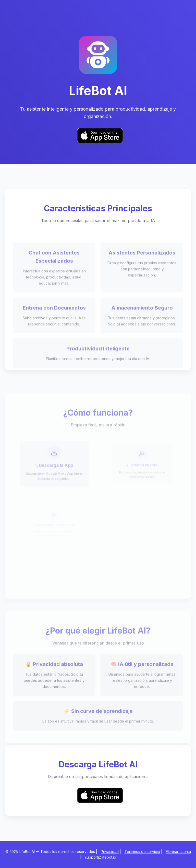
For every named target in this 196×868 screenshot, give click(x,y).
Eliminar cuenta (178, 852)
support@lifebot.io (101, 857)
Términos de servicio (142, 852)
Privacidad (110, 852)
